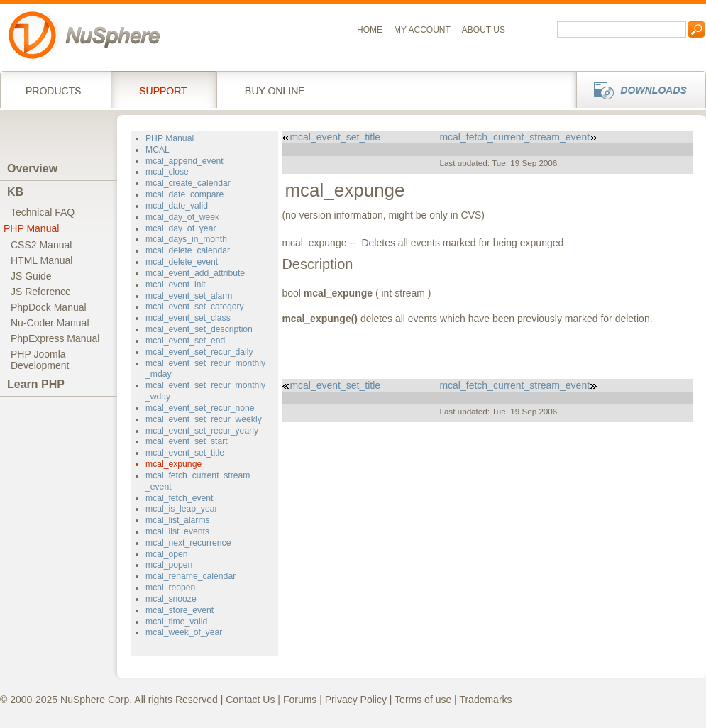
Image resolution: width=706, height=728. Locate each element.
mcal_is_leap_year (182, 509)
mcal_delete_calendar (188, 250)
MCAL (158, 150)
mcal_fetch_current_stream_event (518, 137)
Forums (300, 700)
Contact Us (250, 700)
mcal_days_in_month (186, 239)
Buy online (275, 89)
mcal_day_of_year (181, 228)
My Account (422, 30)
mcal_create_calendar (188, 183)
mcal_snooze (171, 599)
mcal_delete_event (182, 262)
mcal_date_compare (184, 194)
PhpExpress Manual (55, 338)
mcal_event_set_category (195, 307)
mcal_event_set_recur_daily (199, 352)
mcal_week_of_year (184, 632)
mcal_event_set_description (199, 329)
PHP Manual (31, 228)
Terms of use (423, 700)
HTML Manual (42, 260)
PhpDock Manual (49, 307)
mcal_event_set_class (188, 318)
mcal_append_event (184, 161)
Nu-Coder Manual (50, 323)
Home (370, 30)
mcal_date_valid (177, 206)
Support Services (164, 89)
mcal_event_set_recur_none (200, 408)
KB (15, 192)
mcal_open (167, 554)
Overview (32, 169)
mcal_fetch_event (179, 498)
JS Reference (41, 292)
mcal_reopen (170, 588)
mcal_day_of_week (182, 217)
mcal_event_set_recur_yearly (202, 431)
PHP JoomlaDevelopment (40, 360)
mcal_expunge (173, 464)
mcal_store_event (180, 610)
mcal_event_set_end (185, 341)
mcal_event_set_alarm (189, 296)
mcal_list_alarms (178, 520)
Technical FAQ (43, 212)
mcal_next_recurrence (188, 543)
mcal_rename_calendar (191, 576)
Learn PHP (36, 384)
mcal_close (167, 172)
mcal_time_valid (176, 622)
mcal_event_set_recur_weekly (204, 419)
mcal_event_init (176, 285)
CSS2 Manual (41, 245)
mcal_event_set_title (185, 453)
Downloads (637, 89)
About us (484, 30)
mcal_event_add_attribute (195, 273)
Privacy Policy (356, 700)
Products (55, 89)
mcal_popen (169, 565)
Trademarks (485, 700)
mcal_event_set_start (187, 441)
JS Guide (31, 276)
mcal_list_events (177, 531)
